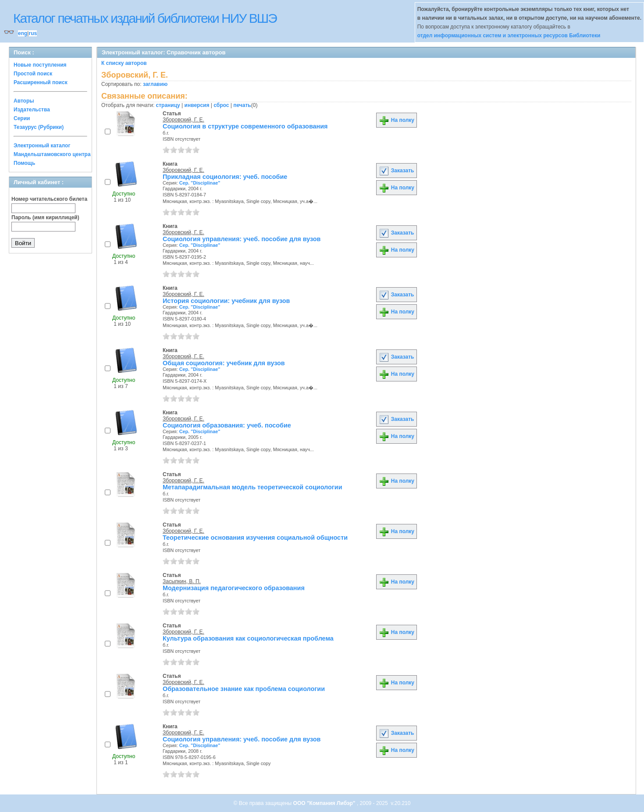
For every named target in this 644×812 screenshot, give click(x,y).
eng (23, 33)
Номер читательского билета (49, 199)
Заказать (396, 171)
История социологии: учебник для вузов (226, 301)
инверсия (197, 105)
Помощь (24, 163)
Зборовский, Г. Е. (183, 120)
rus (33, 33)
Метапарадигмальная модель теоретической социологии (253, 487)
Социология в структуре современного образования (245, 126)
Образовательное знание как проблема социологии (244, 689)
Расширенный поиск (41, 82)
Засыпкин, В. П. (182, 581)
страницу (168, 105)
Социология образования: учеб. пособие (227, 425)
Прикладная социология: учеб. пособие (225, 177)
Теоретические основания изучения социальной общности (255, 538)
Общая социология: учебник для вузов (224, 363)
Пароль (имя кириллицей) (45, 217)
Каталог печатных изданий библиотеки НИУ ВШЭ (145, 18)
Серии (22, 118)
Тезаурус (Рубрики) (39, 127)
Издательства (32, 110)
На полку (397, 120)
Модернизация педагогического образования (234, 588)
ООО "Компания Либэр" (325, 803)
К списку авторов (124, 63)
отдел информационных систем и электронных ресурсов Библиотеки (509, 36)
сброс (221, 105)
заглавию (155, 84)
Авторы (24, 101)
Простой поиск (33, 74)
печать (242, 105)
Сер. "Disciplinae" (200, 183)
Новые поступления (40, 65)
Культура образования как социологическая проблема (248, 638)
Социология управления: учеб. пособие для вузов (242, 239)
